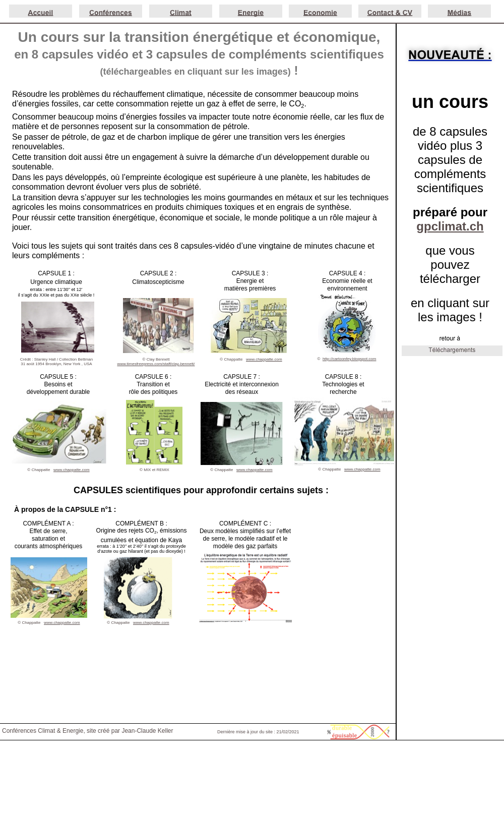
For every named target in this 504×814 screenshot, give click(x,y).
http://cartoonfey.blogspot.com (350, 359)
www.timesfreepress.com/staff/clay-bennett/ (156, 364)
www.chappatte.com (362, 469)
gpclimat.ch (450, 226)
